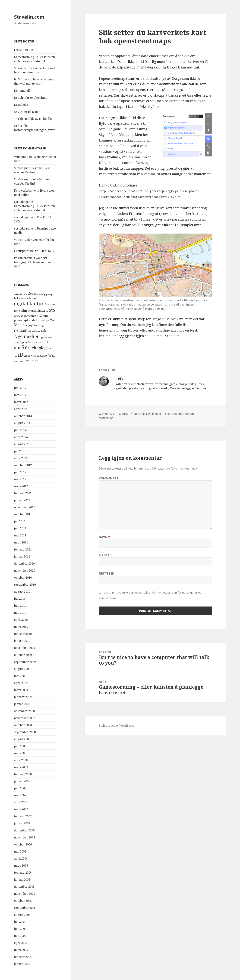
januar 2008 (22, 781)
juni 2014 (20, 430)
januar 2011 (22, 556)
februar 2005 (23, 957)
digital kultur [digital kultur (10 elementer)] (29, 304)
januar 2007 (22, 823)
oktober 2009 (23, 655)
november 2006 (25, 837)
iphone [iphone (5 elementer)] (44, 315)
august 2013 (22, 444)
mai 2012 (20, 479)
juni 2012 (20, 472)
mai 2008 (20, 753)
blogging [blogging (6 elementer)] (46, 293)
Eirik (125, 414)
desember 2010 (24, 563)
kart (170, 414)
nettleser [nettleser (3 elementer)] (36, 331)
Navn (104, 537)
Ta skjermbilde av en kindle (33, 119)
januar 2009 (22, 704)
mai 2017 (20, 395)
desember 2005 (24, 887)
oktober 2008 (23, 725)
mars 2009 (21, 690)
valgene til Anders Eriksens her (124, 214)
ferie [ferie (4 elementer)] (17, 311)
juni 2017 (20, 388)
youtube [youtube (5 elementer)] (32, 361)
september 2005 (25, 908)
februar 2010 (23, 634)
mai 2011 (20, 535)
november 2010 (25, 571)
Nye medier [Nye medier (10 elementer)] (27, 336)
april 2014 (21, 437)
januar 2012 (22, 500)
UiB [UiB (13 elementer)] (19, 355)
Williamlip (21, 157)
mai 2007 (20, 795)
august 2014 (22, 423)
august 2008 (22, 739)
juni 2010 (20, 606)
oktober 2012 (23, 465)
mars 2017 (21, 402)
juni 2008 (20, 746)
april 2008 (21, 760)
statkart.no (106, 418)
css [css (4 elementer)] (21, 298)
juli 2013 (20, 451)
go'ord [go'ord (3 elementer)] (17, 316)
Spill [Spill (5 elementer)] (45, 342)
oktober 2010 (23, 578)
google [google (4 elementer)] (25, 316)
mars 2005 (21, 950)
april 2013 (21, 458)
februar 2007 (23, 816)
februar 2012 (23, 493)
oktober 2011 (23, 514)
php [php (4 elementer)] (21, 342)
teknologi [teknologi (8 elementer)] (39, 348)
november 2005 (25, 894)
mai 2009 (20, 676)
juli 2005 (20, 922)
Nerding (139, 414)
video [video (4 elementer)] (27, 356)
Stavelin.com (29, 17)
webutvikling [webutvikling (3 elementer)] (20, 361)
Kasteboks (21, 105)
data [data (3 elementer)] (26, 299)
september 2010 (25, 585)
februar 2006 (23, 873)
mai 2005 (20, 936)
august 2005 (22, 915)
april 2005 (21, 943)
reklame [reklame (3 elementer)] (38, 343)
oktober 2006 (23, 844)
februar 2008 (23, 774)
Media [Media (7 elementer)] (19, 325)
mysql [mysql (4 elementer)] (29, 325)
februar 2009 (23, 697)
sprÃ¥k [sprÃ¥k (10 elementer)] (22, 348)
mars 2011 (21, 542)
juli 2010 (20, 599)
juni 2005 (20, 929)
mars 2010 (21, 627)
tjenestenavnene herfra (178, 214)
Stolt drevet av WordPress (116, 726)
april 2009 (21, 683)
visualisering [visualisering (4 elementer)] (39, 356)
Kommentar (109, 478)
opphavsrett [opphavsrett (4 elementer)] (47, 337)
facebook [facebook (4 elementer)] (50, 304)
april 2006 (21, 858)
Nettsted (107, 573)
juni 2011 (20, 528)
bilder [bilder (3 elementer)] (35, 294)
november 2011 (25, 507)
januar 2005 (22, 964)
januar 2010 (22, 641)
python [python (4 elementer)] (29, 342)
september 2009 (25, 662)
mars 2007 (21, 809)
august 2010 (22, 592)
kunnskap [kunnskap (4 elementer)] (43, 320)
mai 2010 (20, 613)
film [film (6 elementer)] (24, 310)
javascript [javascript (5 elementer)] (21, 320)
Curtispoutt (22, 251)
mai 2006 (20, 851)
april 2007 (21, 802)
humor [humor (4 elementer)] (34, 316)
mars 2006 (21, 866)
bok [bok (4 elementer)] (16, 298)
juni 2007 (20, 788)
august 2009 (22, 669)
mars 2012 (21, 486)
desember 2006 (24, 830)
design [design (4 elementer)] (33, 298)
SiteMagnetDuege (26, 168)
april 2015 (21, 409)
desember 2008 (24, 711)
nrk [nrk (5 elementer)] (43, 331)
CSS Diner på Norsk (27, 112)
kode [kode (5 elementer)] (32, 320)
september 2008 (25, 732)
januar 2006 (22, 880)
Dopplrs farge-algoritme (31, 98)
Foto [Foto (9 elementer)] (51, 310)
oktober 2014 (23, 416)
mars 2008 (21, 767)
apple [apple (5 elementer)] (28, 294)
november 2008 (25, 718)
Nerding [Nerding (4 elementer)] (39, 325)
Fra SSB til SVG (24, 50)
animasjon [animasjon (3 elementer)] (19, 294)
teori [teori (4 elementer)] (51, 348)
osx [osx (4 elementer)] (16, 342)
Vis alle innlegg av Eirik (186, 388)
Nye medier (154, 414)
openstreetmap (184, 414)
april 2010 (21, 620)
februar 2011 (23, 549)
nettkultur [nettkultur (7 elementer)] (23, 330)
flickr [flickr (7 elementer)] (41, 310)
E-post (105, 555)
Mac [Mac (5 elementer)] (52, 320)
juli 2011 (20, 521)
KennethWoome (25, 191)
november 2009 (25, 648)
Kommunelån (23, 91)
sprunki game (23, 202)
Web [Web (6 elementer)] (52, 355)
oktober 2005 (23, 901)
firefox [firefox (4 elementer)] (32, 311)
